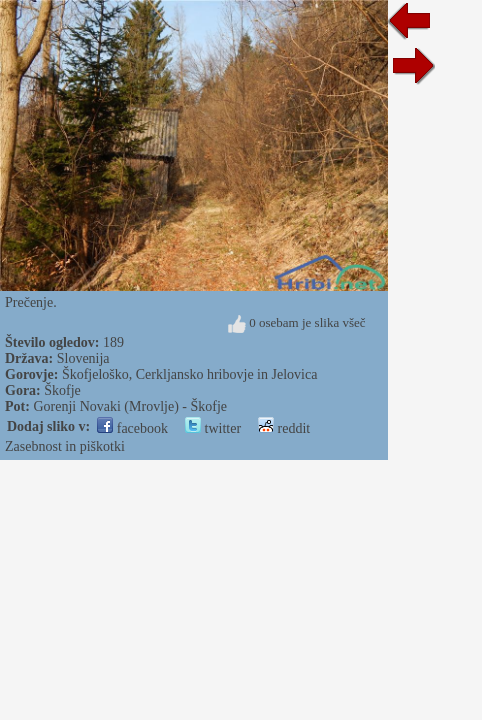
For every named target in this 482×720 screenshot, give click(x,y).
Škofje (62, 390)
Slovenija (83, 358)
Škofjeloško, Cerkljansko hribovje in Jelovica (189, 374)
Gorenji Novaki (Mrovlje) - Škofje (130, 406)
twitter (213, 428)
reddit (284, 428)
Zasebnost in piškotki (65, 446)
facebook (132, 428)
